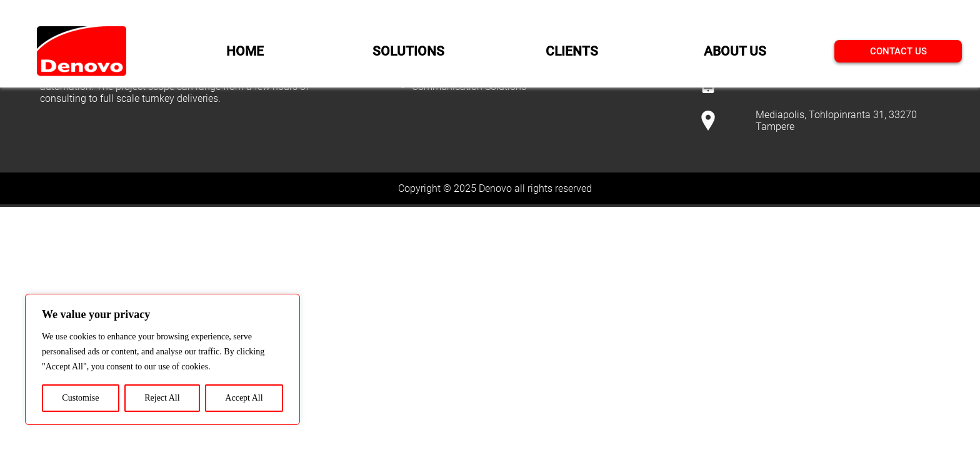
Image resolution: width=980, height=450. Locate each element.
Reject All (162, 398)
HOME (245, 51)
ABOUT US (735, 51)
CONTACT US (898, 51)
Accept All (244, 398)
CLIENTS (572, 51)
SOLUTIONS (408, 51)
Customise (80, 398)
